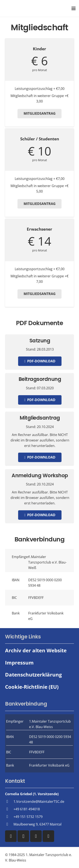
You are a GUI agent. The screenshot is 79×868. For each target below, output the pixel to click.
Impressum (19, 663)
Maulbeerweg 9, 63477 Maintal (37, 824)
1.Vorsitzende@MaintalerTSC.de (39, 802)
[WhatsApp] (48, 836)
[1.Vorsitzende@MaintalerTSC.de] (9, 801)
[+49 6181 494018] (9, 809)
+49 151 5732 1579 (28, 817)
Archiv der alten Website (36, 650)
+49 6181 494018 (27, 809)
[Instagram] (23, 836)
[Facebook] (11, 836)
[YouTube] (36, 836)
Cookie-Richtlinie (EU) (32, 687)
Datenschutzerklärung (33, 675)
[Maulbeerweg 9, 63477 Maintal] (9, 824)
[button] (74, 8)
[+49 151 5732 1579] (9, 817)
